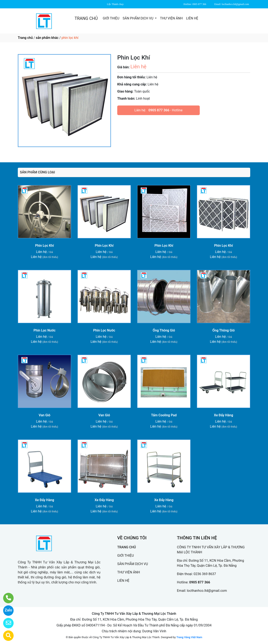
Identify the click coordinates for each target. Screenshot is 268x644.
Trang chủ (25, 38)
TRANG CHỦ (86, 18)
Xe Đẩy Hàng (224, 415)
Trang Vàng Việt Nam (189, 637)
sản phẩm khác (47, 38)
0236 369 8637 (205, 574)
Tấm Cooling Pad (164, 415)
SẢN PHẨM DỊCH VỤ (139, 18)
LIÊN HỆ (192, 18)
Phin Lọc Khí (45, 246)
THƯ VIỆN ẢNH (171, 18)
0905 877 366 (159, 110)
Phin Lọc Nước (44, 330)
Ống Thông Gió (164, 330)
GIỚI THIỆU (111, 18)
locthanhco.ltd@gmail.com (207, 591)
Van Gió (45, 415)
